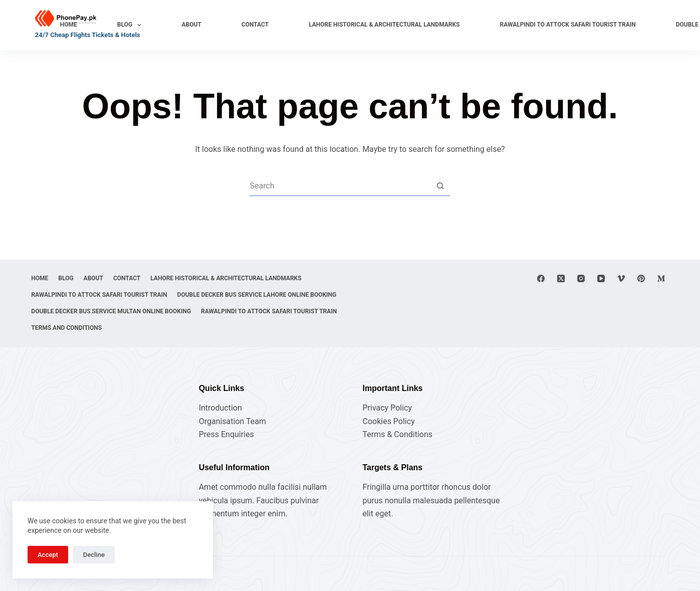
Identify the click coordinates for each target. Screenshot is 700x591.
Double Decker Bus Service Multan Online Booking (115, 311)
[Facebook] (541, 245)
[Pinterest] (641, 245)
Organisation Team (232, 421)
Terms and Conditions (224, 328)
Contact (255, 25)
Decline (94, 555)
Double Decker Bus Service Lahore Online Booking (115, 295)
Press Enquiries (226, 434)
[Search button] (440, 186)
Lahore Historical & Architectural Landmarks (384, 25)
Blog (132, 25)
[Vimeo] (621, 245)
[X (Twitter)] (561, 245)
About (191, 25)
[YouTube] (601, 245)
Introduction (220, 408)
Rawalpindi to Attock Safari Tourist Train (568, 25)
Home (69, 25)
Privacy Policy (387, 408)
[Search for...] (340, 186)
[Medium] (661, 245)
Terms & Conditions (397, 434)
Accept (48, 555)
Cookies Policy (388, 421)
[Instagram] (581, 245)
